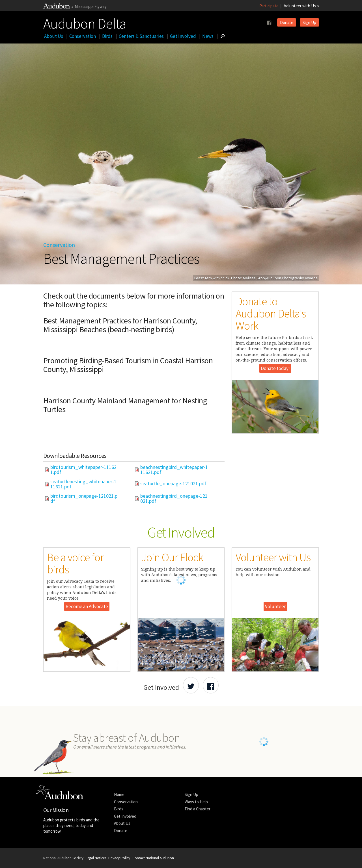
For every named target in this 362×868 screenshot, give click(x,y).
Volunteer (275, 606)
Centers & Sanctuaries (141, 36)
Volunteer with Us (300, 6)
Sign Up (309, 22)
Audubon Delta (85, 22)
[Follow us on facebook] (269, 23)
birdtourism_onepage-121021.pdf (84, 499)
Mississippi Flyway (91, 6)
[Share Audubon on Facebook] (211, 685)
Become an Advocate (87, 606)
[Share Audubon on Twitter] (191, 685)
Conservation (83, 36)
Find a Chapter (198, 809)
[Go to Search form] (223, 36)
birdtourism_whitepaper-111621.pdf (83, 470)
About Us (54, 36)
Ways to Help (196, 802)
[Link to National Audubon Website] (57, 7)
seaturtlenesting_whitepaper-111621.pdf (83, 484)
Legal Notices (96, 858)
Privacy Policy (119, 858)
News (208, 36)
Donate (287, 22)
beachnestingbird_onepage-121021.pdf (174, 499)
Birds (107, 36)
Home (119, 794)
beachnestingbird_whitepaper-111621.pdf (174, 470)
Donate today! (275, 368)
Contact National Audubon (153, 858)
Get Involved (183, 36)
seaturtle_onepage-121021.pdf (173, 484)
